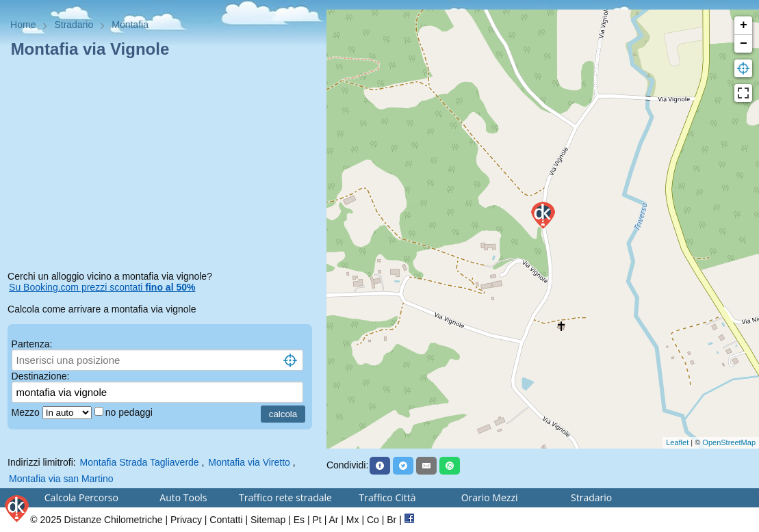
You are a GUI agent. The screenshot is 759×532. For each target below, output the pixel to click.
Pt (317, 520)
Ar (333, 520)
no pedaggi (130, 412)
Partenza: (32, 344)
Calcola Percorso (81, 497)
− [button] (744, 44)
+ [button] (744, 25)
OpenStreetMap (729, 442)
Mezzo (27, 412)
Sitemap (268, 520)
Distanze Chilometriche (114, 520)
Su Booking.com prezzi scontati (102, 287)
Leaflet (677, 442)
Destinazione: (41, 376)
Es (299, 520)
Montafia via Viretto (249, 462)
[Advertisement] (163, 167)
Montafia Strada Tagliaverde (140, 462)
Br (391, 520)
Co (373, 520)
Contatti (226, 520)
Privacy (186, 520)
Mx (353, 520)
